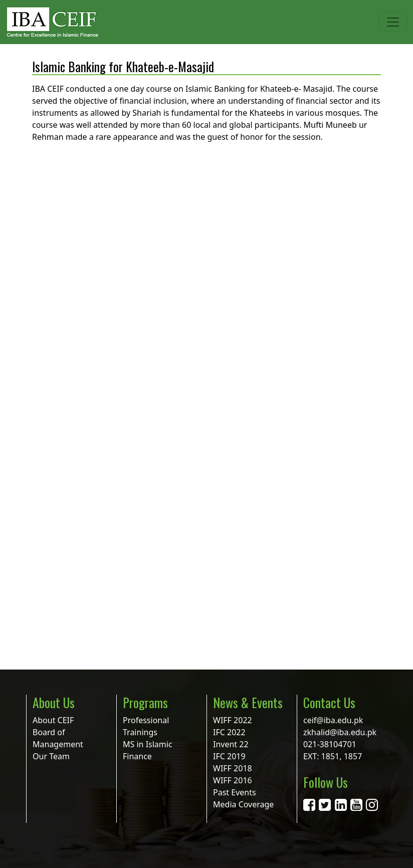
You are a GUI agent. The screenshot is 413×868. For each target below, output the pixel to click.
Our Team (51, 756)
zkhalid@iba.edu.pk (340, 732)
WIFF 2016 (233, 780)
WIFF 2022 (233, 720)
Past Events (235, 792)
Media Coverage (243, 804)
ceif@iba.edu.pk (333, 720)
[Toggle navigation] (393, 22)
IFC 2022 (229, 732)
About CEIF (53, 720)
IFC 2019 (229, 756)
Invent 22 (231, 744)
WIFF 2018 (233, 768)
